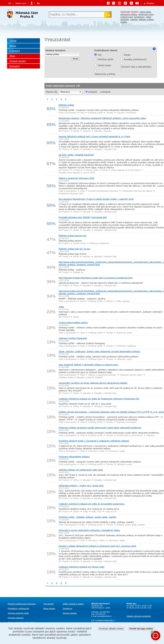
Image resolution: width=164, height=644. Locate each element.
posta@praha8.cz (104, 616)
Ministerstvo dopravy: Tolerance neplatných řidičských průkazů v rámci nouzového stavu (102, 118)
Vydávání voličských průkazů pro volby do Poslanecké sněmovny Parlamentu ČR (99, 399)
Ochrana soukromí (16, 618)
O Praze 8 (15, 51)
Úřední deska (104, 65)
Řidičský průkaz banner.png (72, 236)
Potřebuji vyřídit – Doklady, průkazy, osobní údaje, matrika (87, 517)
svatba (124, 22)
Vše (100, 55)
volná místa (145, 12)
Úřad (12, 56)
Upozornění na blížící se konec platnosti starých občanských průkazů (93, 383)
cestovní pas (127, 17)
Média (13, 46)
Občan (13, 41)
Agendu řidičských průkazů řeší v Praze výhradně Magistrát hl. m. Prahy (94, 136)
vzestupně (105, 92)
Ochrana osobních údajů (18, 613)
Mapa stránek (49, 609)
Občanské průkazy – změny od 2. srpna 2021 (81, 486)
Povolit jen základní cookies (111, 629)
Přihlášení (150, 3)
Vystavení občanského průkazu (74, 457)
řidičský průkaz (146, 19)
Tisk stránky (48, 604)
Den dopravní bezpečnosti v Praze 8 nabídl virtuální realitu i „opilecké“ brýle (96, 199)
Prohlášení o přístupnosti (18, 609)
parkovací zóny (146, 14)
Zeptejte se (67, 609)
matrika (134, 19)
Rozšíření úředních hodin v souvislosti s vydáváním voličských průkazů (94, 441)
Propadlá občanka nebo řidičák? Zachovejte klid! (83, 217)
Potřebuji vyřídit (105, 59)
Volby (61, 307)
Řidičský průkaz (67, 105)
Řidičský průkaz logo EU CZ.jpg (74, 249)
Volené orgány (18, 61)
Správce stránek (70, 613)
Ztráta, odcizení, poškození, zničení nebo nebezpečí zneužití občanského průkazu (99, 351)
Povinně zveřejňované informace (22, 604)
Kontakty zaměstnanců (135, 59)
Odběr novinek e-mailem (73, 604)
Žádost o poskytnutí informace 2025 (76, 178)
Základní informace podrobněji (139, 616)
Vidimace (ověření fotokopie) (73, 338)
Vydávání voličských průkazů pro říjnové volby (82, 567)
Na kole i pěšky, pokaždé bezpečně (76, 155)
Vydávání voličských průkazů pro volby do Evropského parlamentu (92, 504)
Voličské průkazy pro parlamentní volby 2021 (81, 470)
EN (10, 3)
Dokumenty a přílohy (105, 74)
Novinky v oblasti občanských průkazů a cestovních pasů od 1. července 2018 (97, 546)
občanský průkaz (129, 14)
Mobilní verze (21, 3)
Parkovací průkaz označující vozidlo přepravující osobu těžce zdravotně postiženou (100, 428)
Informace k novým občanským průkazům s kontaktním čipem (89, 530)
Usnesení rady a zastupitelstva (136, 67)
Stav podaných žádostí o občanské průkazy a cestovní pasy (88, 365)
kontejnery (139, 17)
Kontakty (15, 66)
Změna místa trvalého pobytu (73, 322)
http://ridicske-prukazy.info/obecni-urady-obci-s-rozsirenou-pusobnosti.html (96, 278)
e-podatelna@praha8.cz (105, 620)
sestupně (93, 92)
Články (127, 55)
